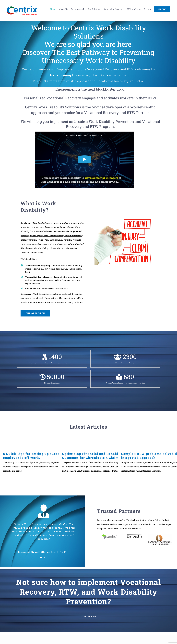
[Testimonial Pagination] (41, 558)
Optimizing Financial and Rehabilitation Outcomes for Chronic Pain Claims (96, 456)
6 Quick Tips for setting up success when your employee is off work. (43, 456)
